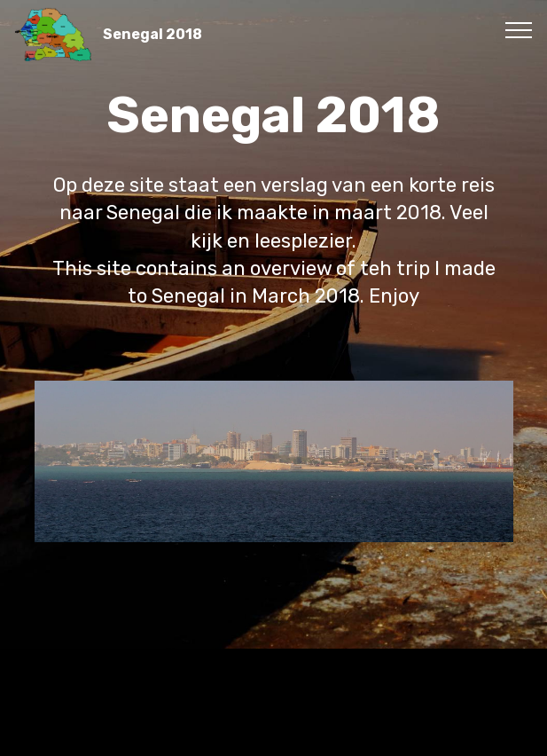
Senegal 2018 (152, 34)
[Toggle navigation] (519, 29)
